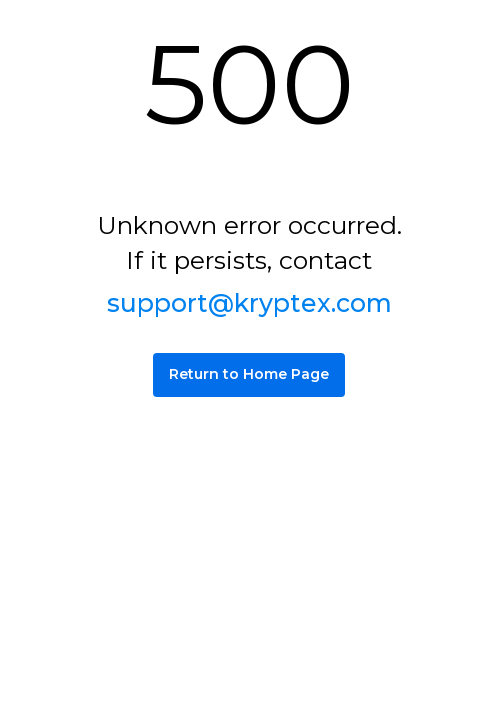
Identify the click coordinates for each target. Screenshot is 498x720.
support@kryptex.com (249, 303)
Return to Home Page (249, 374)
